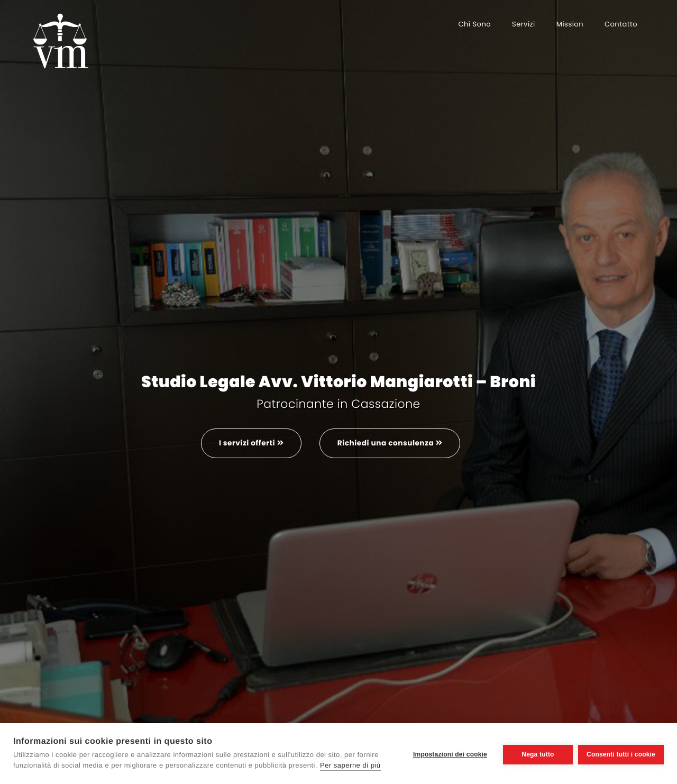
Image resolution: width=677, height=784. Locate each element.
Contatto (621, 24)
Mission (570, 24)
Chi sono (474, 24)
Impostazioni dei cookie (448, 753)
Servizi (524, 24)
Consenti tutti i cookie (621, 753)
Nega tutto (536, 753)
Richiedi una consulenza (391, 443)
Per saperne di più (350, 765)
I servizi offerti (249, 443)
